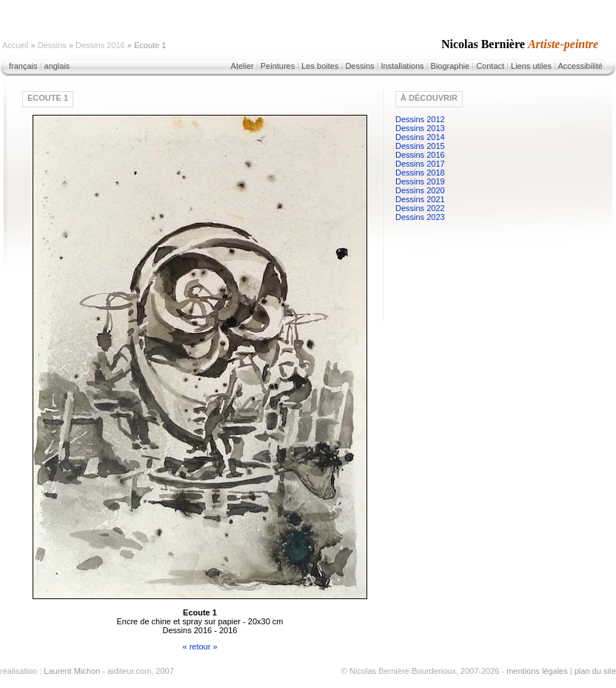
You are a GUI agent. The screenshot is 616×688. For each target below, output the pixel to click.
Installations (402, 66)
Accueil (15, 45)
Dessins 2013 (420, 128)
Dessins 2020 (420, 190)
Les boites (320, 66)
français (23, 66)
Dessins (52, 45)
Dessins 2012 (420, 119)
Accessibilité (580, 66)
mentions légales (537, 671)
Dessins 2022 (420, 208)
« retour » (200, 647)
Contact (490, 66)
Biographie (451, 66)
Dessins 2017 (420, 164)
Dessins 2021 (420, 199)
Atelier (242, 66)
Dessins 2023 (420, 217)
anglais (57, 66)
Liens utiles (531, 66)
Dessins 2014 (420, 137)
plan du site (595, 671)
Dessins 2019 (420, 181)
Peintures (278, 66)
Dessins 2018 (420, 173)
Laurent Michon (72, 671)
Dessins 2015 (420, 146)
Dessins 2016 (100, 45)
